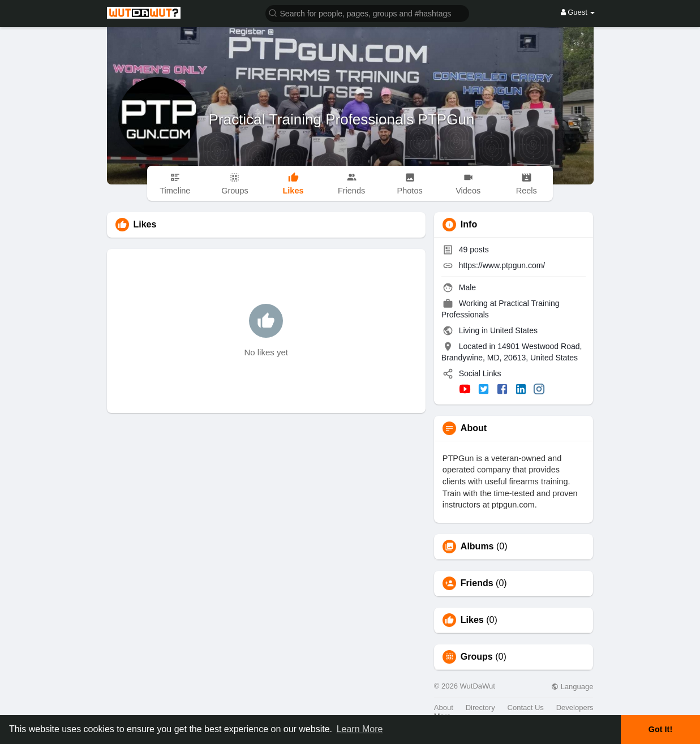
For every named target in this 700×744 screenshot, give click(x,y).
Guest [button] (578, 12)
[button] (367, 13)
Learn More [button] (360, 729)
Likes (472, 620)
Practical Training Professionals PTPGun (342, 119)
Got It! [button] (660, 729)
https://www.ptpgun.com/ (502, 265)
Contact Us (526, 708)
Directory (480, 708)
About (444, 708)
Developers (575, 708)
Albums (477, 547)
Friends (477, 583)
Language (572, 687)
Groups (477, 657)
